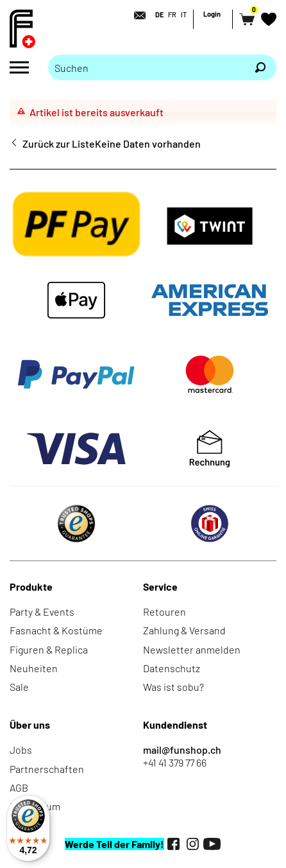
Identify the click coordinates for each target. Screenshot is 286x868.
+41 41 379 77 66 (175, 762)
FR (172, 14)
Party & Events (42, 612)
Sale (19, 687)
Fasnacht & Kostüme (56, 630)
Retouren (164, 612)
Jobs (21, 750)
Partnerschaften (47, 769)
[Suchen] (260, 67)
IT (184, 14)
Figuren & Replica (49, 649)
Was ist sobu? (173, 687)
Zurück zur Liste (59, 143)
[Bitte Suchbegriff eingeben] (146, 67)
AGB (19, 787)
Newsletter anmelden (192, 649)
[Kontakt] (136, 15)
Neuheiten (34, 668)
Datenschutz (172, 668)
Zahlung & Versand (184, 630)
